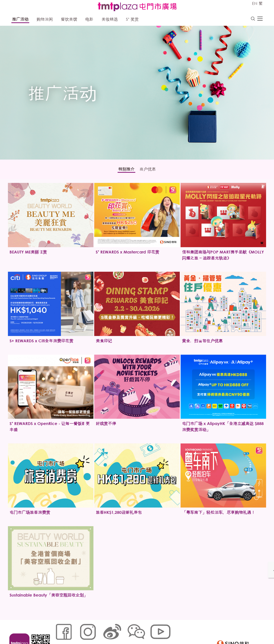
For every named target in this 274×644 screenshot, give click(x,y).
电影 (89, 20)
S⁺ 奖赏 (132, 20)
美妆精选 (110, 20)
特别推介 (124, 170)
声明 (137, 631)
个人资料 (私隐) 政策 (117, 631)
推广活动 (20, 20)
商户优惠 (150, 170)
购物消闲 (45, 20)
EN (255, 3)
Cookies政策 (77, 631)
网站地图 (59, 631)
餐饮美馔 (69, 20)
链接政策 (94, 631)
